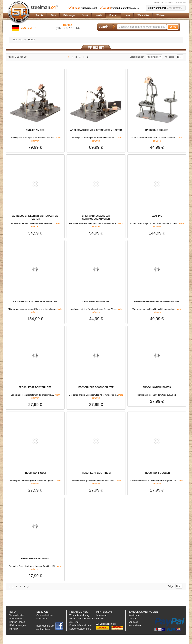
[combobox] (142, 27)
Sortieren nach (137, 57)
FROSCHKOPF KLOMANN (35, 559)
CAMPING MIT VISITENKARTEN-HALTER (35, 302)
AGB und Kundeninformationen (80, 624)
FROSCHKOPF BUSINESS (157, 387)
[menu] (110, 15)
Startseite (18, 40)
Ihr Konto (14, 629)
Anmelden (181, 3)
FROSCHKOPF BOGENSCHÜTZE (96, 387)
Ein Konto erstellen (164, 3)
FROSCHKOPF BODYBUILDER (35, 387)
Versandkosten (17, 615)
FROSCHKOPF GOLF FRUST (96, 473)
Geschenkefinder (45, 615)
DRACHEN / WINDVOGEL (96, 302)
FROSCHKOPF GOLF (35, 473)
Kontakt (100, 619)
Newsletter (42, 619)
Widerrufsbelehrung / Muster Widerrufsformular (82, 617)
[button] (25, 28)
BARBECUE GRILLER (157, 130)
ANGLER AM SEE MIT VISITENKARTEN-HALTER (96, 130)
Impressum (102, 615)
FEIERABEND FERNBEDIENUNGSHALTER (157, 302)
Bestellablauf (16, 619)
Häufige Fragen (17, 622)
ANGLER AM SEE (35, 130)
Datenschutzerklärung (80, 629)
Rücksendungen (18, 625)
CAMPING (157, 216)
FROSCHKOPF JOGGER (157, 473)
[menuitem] (40, 15)
